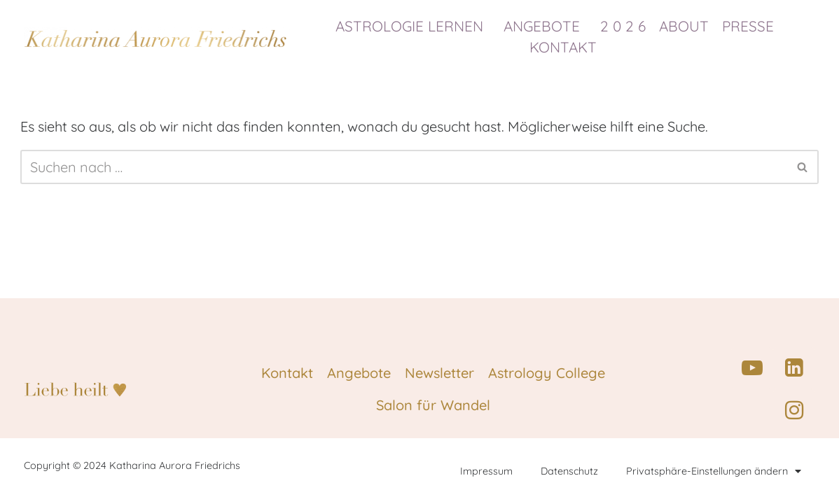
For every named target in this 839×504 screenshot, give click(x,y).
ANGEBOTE (545, 26)
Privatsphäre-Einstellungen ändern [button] (714, 471)
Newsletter (439, 373)
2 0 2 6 (623, 26)
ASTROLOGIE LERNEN (413, 26)
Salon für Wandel (433, 405)
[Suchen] (404, 167)
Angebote (359, 373)
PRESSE (751, 26)
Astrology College (547, 373)
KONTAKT (563, 47)
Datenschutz (569, 471)
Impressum (486, 471)
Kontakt (287, 373)
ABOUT (684, 26)
